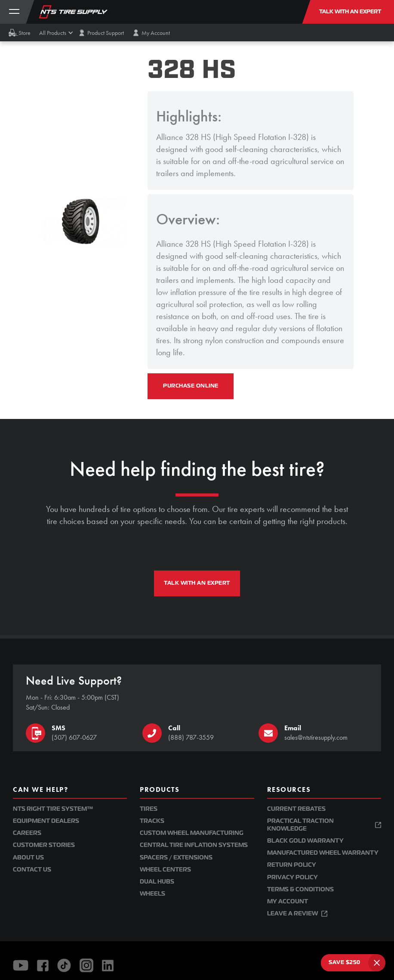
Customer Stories (44, 845)
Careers (27, 833)
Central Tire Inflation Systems (194, 845)
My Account (288, 901)
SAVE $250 (345, 962)
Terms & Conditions (300, 889)
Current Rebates (296, 809)
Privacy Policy (292, 877)
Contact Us (32, 870)
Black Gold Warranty (305, 841)
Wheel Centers (165, 870)
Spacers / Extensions (176, 857)
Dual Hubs (157, 882)
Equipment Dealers (46, 821)
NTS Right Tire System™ (53, 809)
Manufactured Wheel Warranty (323, 853)
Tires (149, 809)
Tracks (152, 821)
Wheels (152, 894)
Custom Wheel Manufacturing (192, 833)
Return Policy (292, 865)
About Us (28, 857)
